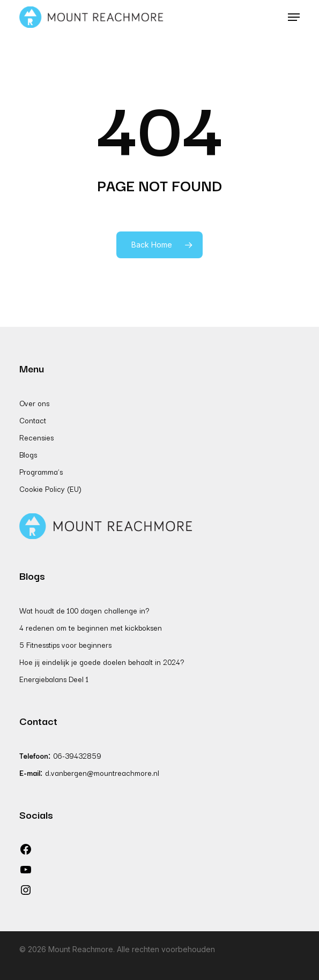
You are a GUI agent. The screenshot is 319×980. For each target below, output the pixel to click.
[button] (294, 17)
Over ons (34, 403)
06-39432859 (77, 755)
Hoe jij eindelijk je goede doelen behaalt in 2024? (102, 662)
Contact (33, 420)
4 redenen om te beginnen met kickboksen (91, 627)
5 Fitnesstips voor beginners (65, 645)
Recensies (36, 437)
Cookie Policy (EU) (50, 489)
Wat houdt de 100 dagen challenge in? (84, 610)
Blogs (28, 454)
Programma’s (41, 472)
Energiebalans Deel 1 (54, 679)
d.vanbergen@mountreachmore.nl (102, 773)
